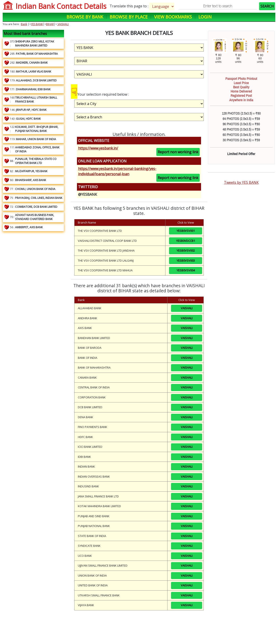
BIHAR (50, 24)
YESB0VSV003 (186, 260)
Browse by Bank (85, 17)
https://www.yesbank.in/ (98, 148)
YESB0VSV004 (186, 270)
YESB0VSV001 (186, 231)
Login (205, 17)
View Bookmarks (173, 17)
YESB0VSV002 (186, 250)
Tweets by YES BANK (241, 182)
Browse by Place (129, 17)
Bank (24, 24)
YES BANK (37, 24)
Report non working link (178, 152)
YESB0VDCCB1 (186, 241)
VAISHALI (63, 24)
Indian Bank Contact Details (61, 6)
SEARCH (267, 6)
